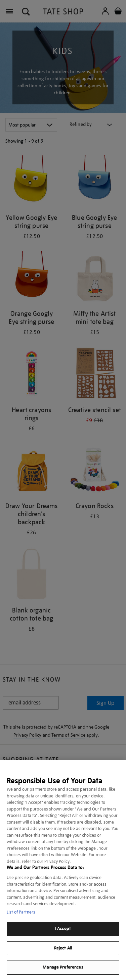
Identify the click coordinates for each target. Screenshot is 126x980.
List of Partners (21, 912)
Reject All (63, 948)
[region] (63, 870)
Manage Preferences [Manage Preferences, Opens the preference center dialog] (63, 967)
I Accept (63, 929)
